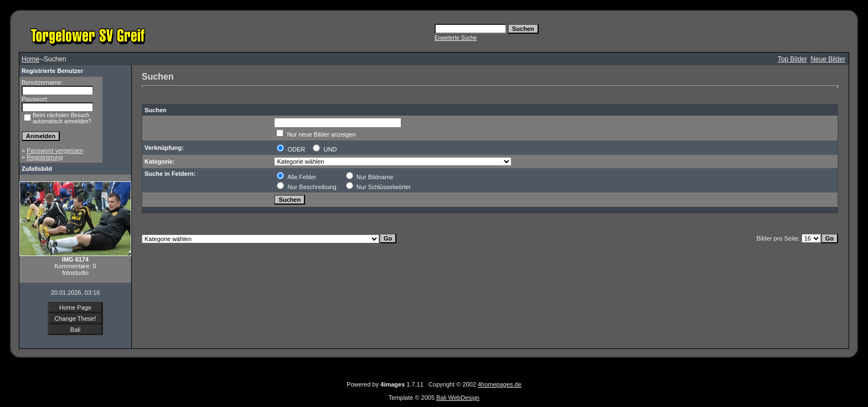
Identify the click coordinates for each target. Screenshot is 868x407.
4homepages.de (500, 384)
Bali (75, 330)
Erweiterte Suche (456, 38)
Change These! (75, 319)
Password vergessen (55, 150)
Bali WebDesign (458, 398)
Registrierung (45, 157)
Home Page (75, 307)
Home (30, 59)
